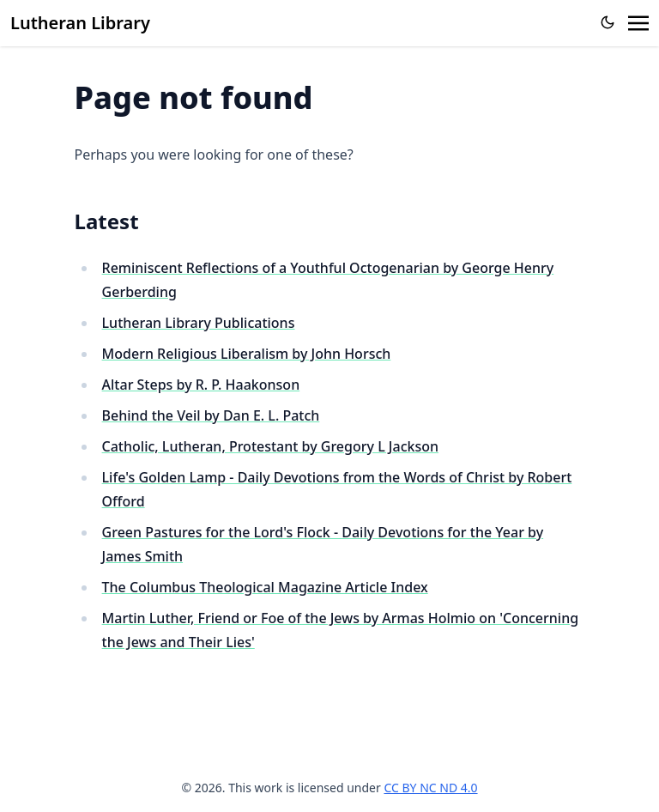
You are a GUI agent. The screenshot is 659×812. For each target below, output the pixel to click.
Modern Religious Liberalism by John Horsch (247, 354)
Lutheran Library (80, 23)
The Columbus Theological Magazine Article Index (265, 587)
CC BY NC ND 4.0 (430, 788)
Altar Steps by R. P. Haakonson (201, 385)
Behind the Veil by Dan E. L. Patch (211, 415)
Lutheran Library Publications (199, 323)
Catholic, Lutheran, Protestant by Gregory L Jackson (270, 446)
